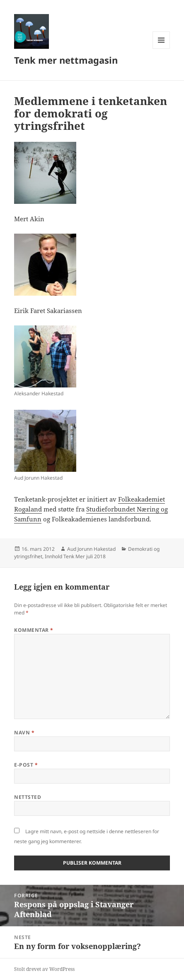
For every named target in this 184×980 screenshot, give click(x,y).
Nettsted (28, 797)
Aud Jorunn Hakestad (91, 549)
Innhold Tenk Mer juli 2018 (75, 556)
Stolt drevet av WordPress (44, 969)
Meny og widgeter (161, 49)
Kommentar (34, 630)
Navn (24, 733)
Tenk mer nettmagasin (66, 60)
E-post (26, 765)
